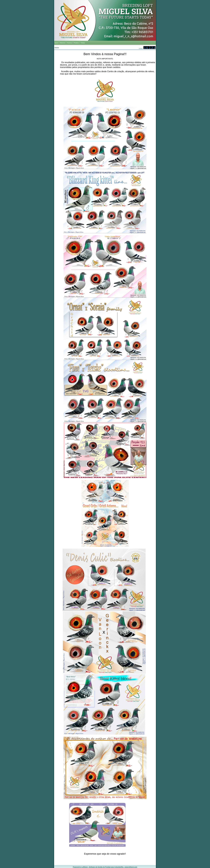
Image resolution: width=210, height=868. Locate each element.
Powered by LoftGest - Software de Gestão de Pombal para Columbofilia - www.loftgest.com (105, 867)
